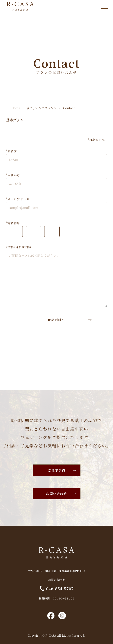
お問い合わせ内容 (18, 247)
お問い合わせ (56, 494)
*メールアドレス (18, 199)
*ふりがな (13, 175)
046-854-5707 (60, 588)
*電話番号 (13, 223)
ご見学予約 (56, 470)
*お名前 (11, 151)
